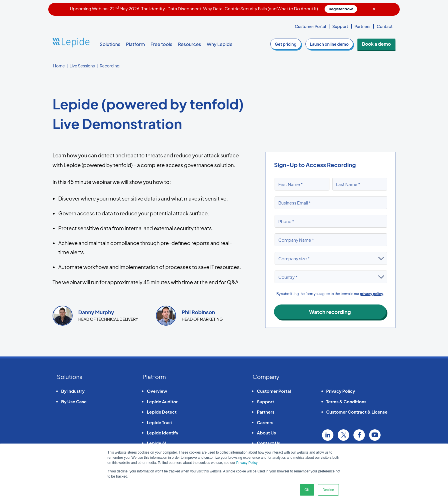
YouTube (375, 435)
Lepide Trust (160, 422)
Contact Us (268, 443)
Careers (265, 422)
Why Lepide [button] (220, 44)
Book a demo (378, 44)
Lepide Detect (162, 412)
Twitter (343, 435)
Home (59, 66)
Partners (363, 26)
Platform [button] (135, 44)
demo (333, 44)
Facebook (359, 435)
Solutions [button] (110, 44)
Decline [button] (328, 490)
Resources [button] (190, 44)
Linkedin (328, 435)
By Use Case (74, 401)
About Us (266, 433)
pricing (289, 44)
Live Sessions (82, 66)
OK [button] (307, 490)
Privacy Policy (247, 463)
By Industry (73, 391)
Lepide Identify (163, 433)
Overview (157, 391)
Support (340, 26)
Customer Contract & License (357, 412)
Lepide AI (157, 443)
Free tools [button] (161, 44)
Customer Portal (310, 26)
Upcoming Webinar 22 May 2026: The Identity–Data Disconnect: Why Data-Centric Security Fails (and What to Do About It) (213, 8)
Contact (385, 26)
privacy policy (371, 294)
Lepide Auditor (162, 401)
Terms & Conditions (346, 401)
